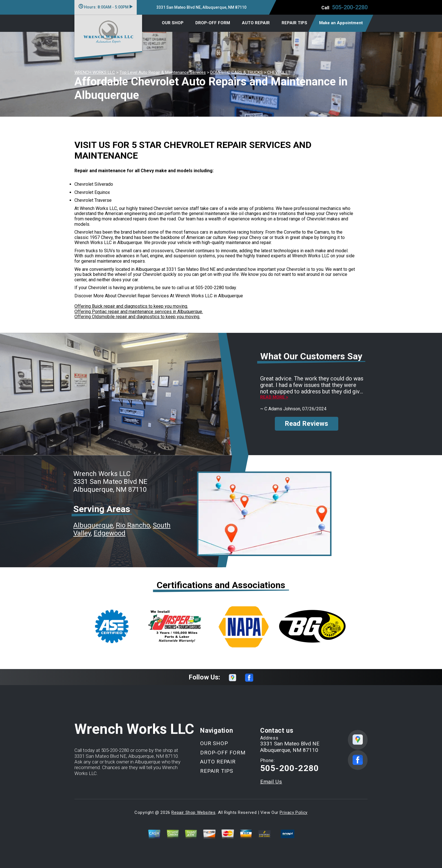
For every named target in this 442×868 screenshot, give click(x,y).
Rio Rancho (133, 525)
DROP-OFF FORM (213, 23)
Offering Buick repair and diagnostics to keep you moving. (131, 306)
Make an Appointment (341, 23)
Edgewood (110, 533)
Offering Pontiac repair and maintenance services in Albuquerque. (139, 312)
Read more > (274, 397)
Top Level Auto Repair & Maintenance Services (163, 72)
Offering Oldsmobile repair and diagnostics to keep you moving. (137, 317)
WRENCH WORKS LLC (95, 72)
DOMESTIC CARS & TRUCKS (237, 72)
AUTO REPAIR (256, 23)
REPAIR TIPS (294, 23)
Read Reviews (306, 424)
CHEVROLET (279, 72)
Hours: (106, 7)
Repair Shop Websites (193, 812)
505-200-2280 (350, 7)
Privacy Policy (293, 812)
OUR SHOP (173, 23)
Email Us (271, 782)
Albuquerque (93, 525)
